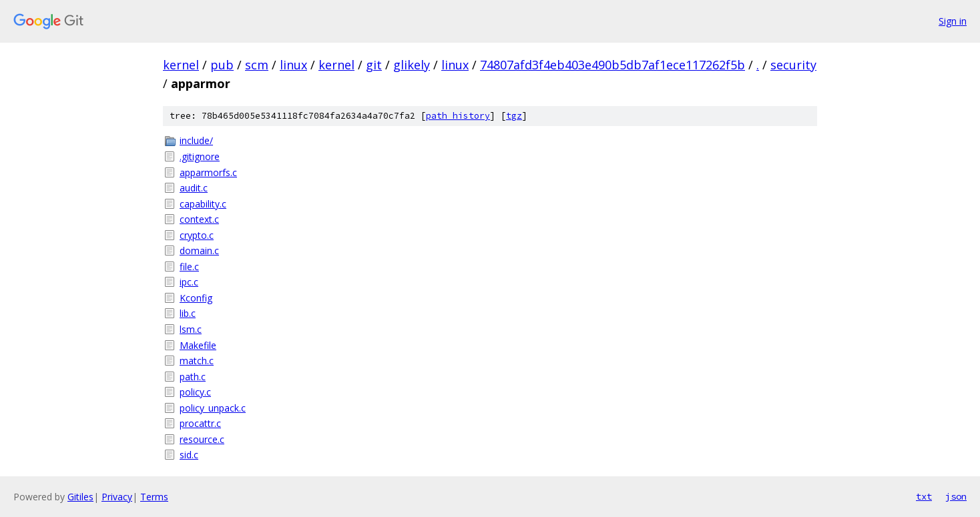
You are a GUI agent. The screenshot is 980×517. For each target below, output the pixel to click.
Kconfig (196, 298)
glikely (412, 65)
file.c (189, 267)
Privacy (117, 497)
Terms (154, 497)
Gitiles (80, 497)
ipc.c (189, 282)
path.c (193, 377)
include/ (196, 140)
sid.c (189, 455)
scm (257, 65)
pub (222, 65)
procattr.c (200, 423)
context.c (199, 219)
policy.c (195, 392)
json (956, 496)
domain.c (199, 250)
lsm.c (191, 329)
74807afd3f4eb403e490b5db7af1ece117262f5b (612, 65)
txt (924, 496)
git (374, 65)
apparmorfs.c (208, 172)
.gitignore (200, 156)
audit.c (194, 188)
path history (458, 116)
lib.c (188, 313)
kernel (181, 65)
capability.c (203, 204)
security (793, 65)
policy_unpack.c (213, 408)
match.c (197, 361)
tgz (514, 116)
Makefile (198, 345)
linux (293, 65)
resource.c (202, 439)
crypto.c (197, 235)
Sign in (953, 21)
